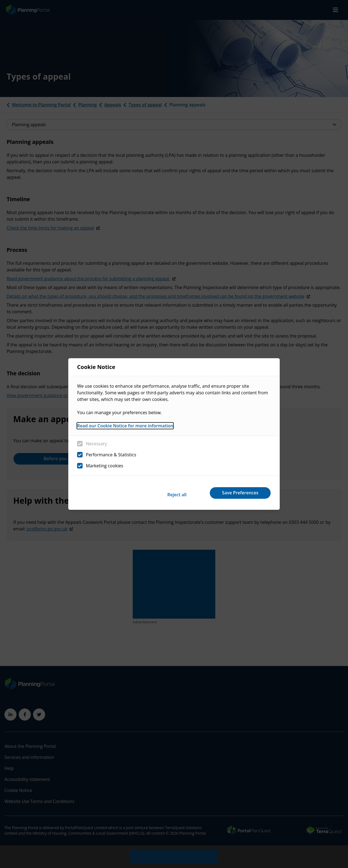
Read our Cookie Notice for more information (125, 428)
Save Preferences (237, 493)
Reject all (165, 493)
